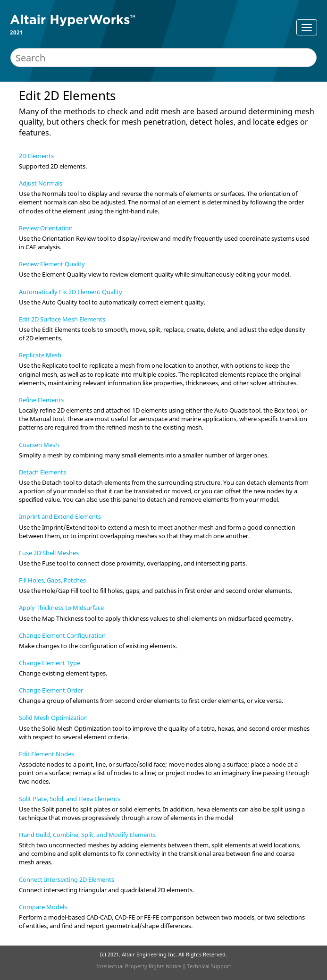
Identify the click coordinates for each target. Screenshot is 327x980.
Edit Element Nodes (46, 754)
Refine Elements (41, 400)
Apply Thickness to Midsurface (61, 608)
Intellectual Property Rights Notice (139, 966)
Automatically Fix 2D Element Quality (71, 292)
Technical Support (209, 966)
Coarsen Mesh (39, 445)
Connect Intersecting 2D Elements (67, 879)
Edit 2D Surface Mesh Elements (62, 319)
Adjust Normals (41, 183)
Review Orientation (46, 228)
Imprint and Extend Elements (60, 516)
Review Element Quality (52, 264)
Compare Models (43, 907)
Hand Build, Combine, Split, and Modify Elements (87, 835)
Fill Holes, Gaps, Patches (52, 580)
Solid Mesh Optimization (53, 718)
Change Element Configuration (62, 635)
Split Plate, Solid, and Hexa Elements (70, 799)
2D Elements (36, 156)
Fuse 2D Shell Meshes (49, 553)
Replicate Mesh (40, 355)
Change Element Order (51, 690)
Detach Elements (42, 472)
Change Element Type (50, 663)
